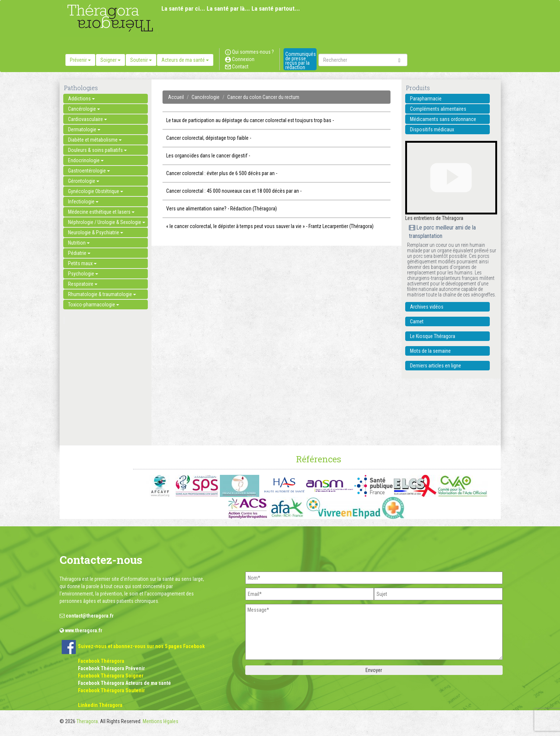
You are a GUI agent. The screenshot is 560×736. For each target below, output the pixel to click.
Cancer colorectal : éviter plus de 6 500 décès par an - (222, 173)
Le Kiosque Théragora (433, 336)
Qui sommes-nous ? (249, 52)
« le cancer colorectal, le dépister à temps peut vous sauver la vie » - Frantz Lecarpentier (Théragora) (270, 226)
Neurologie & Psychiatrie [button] (96, 232)
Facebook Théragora (101, 661)
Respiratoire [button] (83, 284)
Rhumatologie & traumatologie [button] (102, 294)
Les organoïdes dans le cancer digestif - (208, 156)
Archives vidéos (427, 307)
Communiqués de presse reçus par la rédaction (301, 61)
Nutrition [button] (79, 243)
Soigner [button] (110, 60)
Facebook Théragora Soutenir (111, 690)
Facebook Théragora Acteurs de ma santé (124, 683)
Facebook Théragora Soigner (111, 676)
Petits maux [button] (82, 263)
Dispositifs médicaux (432, 129)
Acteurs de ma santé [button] (185, 60)
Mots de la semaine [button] (430, 351)
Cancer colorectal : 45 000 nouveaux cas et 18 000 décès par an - (234, 191)
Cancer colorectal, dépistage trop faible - (209, 138)
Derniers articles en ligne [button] (436, 366)
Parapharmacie (426, 99)
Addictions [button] (81, 99)
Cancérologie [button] (84, 109)
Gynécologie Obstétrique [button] (96, 191)
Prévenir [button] (80, 60)
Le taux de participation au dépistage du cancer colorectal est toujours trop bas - (250, 120)
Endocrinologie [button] (86, 160)
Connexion (240, 59)
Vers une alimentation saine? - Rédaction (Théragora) (222, 209)
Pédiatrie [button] (79, 253)
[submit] (399, 60)
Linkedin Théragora (100, 705)
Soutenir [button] (141, 60)
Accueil (176, 97)
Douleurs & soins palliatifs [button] (97, 150)
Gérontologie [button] (84, 181)
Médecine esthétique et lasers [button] (101, 212)
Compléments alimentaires (438, 109)
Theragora (87, 721)
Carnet (417, 321)
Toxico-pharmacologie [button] (94, 305)
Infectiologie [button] (83, 202)
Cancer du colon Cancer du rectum (263, 97)
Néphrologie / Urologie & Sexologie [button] (107, 222)
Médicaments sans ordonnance (443, 119)
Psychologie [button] (83, 274)
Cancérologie (206, 97)
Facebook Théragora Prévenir (111, 668)
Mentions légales (160, 721)
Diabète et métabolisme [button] (95, 140)
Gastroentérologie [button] (89, 171)
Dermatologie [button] (84, 129)
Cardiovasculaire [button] (88, 119)
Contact (237, 67)
